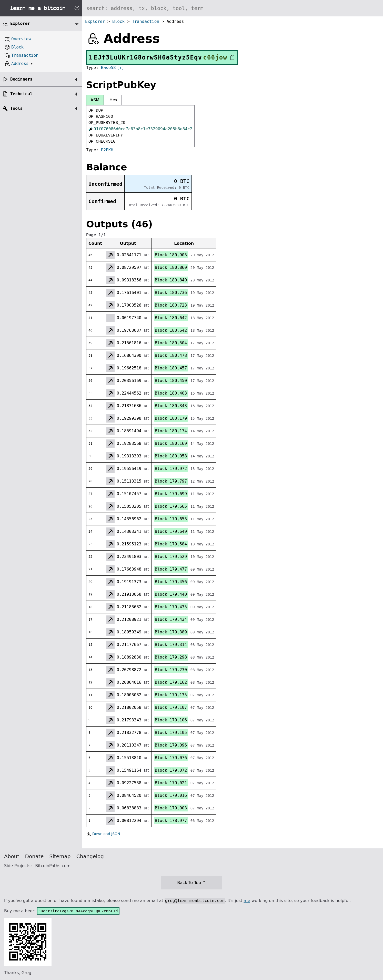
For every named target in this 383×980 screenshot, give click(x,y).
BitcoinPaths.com (53, 866)
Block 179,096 (171, 745)
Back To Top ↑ (191, 883)
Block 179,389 (171, 632)
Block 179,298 (171, 657)
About (12, 856)
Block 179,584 (171, 544)
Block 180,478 (171, 355)
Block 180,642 (171, 318)
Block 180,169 (171, 443)
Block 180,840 (171, 280)
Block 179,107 (171, 707)
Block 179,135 (171, 695)
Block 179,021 (171, 783)
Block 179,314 (171, 645)
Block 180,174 (171, 431)
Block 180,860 (171, 267)
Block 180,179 (171, 418)
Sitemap (60, 856)
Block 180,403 (171, 393)
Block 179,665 (171, 506)
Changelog (90, 856)
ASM (95, 100)
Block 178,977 (171, 821)
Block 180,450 (171, 381)
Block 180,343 (171, 406)
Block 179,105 (171, 733)
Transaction (146, 21)
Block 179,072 (171, 770)
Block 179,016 (171, 795)
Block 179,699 (171, 494)
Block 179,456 (171, 582)
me (247, 901)
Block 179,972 (171, 469)
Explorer (95, 21)
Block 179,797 (171, 481)
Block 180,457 (171, 368)
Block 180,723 (171, 305)
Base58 (108, 68)
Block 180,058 (171, 456)
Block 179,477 (171, 569)
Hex (113, 100)
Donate (34, 856)
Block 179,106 (171, 720)
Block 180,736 (171, 293)
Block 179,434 (171, 619)
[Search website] (233, 8)
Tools (16, 108)
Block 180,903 (171, 255)
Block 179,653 (171, 519)
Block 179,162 (171, 682)
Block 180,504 (171, 343)
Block (118, 21)
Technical (21, 94)
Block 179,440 (171, 594)
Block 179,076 (171, 758)
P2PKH (107, 150)
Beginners (21, 79)
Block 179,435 (171, 607)
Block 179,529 (171, 557)
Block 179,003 (171, 808)
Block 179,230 (171, 670)
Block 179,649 (171, 531)
